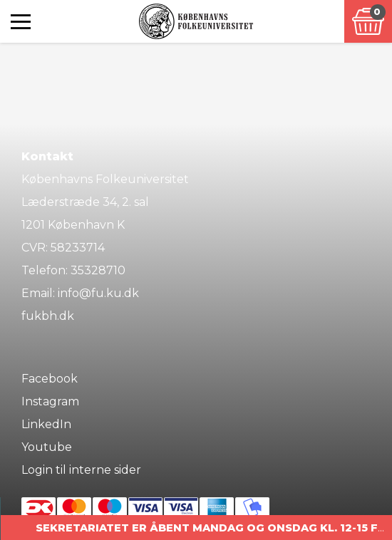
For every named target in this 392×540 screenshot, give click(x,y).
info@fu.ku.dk (98, 293)
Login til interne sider (81, 470)
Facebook (50, 379)
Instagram (50, 401)
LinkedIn (46, 424)
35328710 (98, 270)
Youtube (47, 447)
